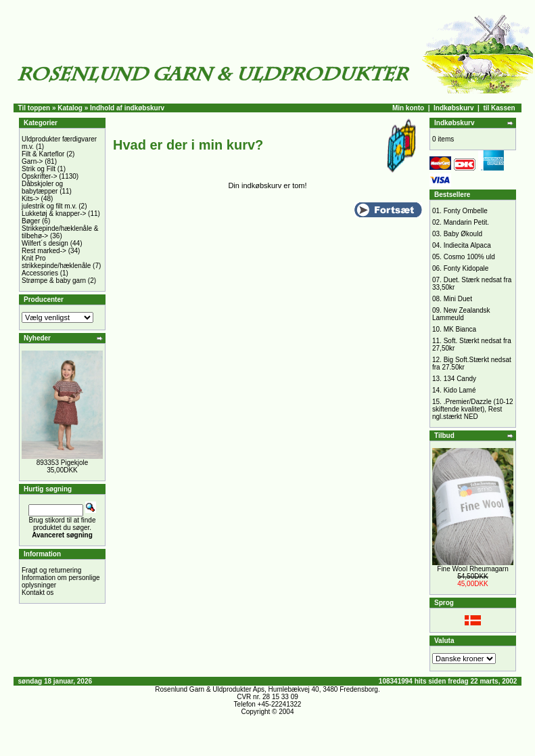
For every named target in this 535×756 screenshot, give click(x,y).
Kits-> (30, 199)
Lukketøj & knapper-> (54, 214)
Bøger (31, 221)
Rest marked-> (44, 251)
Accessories (40, 273)
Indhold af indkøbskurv (127, 108)
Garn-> (32, 161)
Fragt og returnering (51, 570)
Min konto (408, 108)
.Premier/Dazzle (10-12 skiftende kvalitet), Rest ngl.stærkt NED (473, 409)
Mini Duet (458, 299)
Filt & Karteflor (43, 154)
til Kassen (499, 108)
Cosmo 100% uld (469, 257)
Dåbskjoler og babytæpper (42, 187)
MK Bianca (460, 329)
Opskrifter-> (40, 176)
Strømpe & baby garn (54, 281)
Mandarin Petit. (466, 222)
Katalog (70, 108)
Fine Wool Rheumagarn (472, 569)
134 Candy (460, 379)
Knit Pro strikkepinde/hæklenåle (56, 262)
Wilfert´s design (45, 243)
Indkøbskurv (453, 108)
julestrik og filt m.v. (49, 206)
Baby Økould (463, 234)
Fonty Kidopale (466, 268)
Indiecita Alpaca (467, 245)
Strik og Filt (39, 169)
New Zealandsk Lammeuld (461, 314)
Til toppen (34, 108)
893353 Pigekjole (63, 463)
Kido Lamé (460, 390)
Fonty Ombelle (466, 211)
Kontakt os (38, 593)
